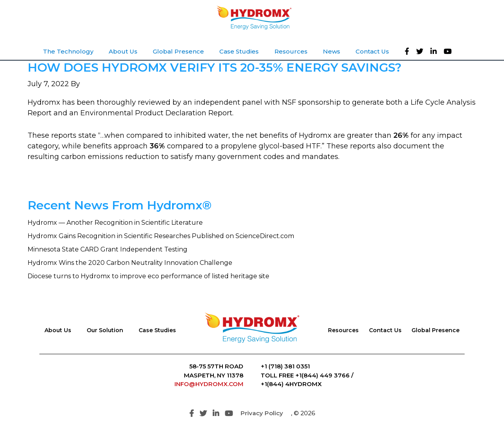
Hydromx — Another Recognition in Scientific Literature (115, 223)
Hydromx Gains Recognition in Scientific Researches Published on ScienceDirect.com (161, 236)
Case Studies (157, 330)
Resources (343, 330)
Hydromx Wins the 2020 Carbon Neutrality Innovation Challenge (130, 263)
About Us (58, 330)
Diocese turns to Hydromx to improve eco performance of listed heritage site (148, 276)
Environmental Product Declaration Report (156, 113)
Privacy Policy (262, 413)
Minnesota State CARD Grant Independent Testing (107, 249)
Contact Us (385, 330)
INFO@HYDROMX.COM (209, 384)
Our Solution (105, 330)
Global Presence (435, 330)
